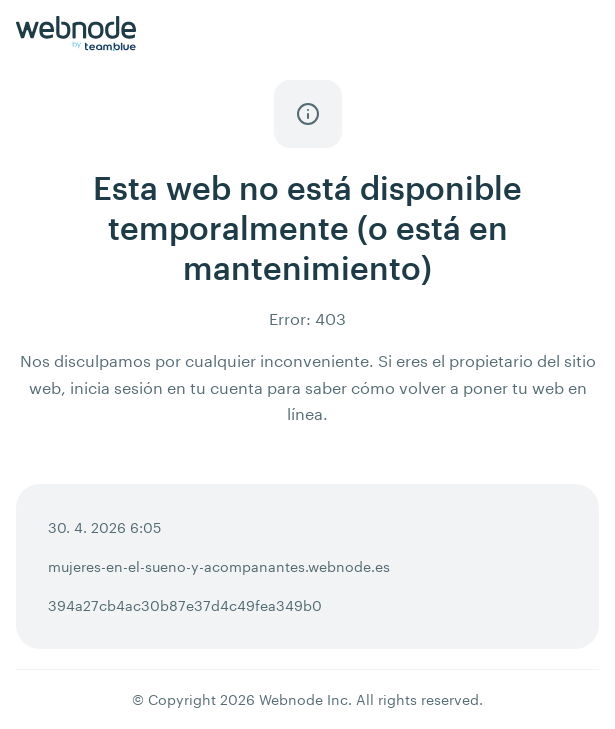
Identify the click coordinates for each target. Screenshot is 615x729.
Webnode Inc (303, 699)
